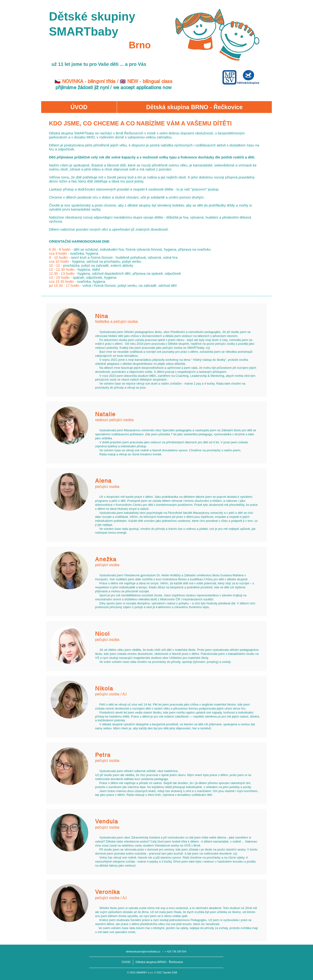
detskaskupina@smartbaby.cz (143, 951)
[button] (194, 107)
